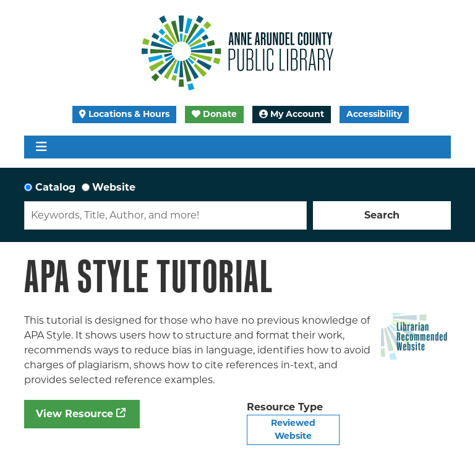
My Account (292, 114)
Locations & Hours (124, 114)
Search (382, 215)
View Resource (75, 414)
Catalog (55, 187)
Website (114, 187)
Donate (214, 114)
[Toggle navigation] (41, 147)
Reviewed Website (293, 429)
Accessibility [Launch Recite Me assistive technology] (374, 114)
